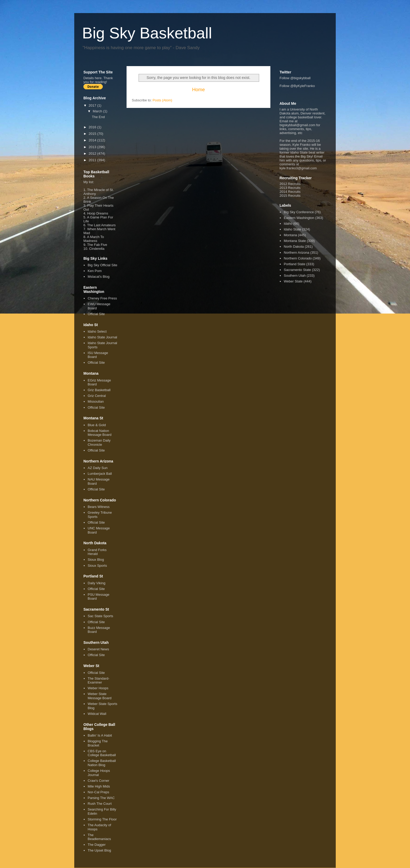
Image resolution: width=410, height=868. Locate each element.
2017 (93, 105)
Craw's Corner (98, 781)
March (98, 111)
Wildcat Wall (97, 714)
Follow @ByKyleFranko (297, 86)
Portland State (294, 264)
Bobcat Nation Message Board (99, 433)
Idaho (288, 224)
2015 (93, 134)
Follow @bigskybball (295, 78)
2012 (93, 154)
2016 (93, 127)
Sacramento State (297, 270)
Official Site (96, 314)
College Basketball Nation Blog (102, 763)
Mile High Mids (99, 786)
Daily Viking (96, 583)
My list (88, 182)
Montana (290, 235)
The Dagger (97, 845)
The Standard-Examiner (98, 681)
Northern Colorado (298, 258)
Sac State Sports (100, 616)
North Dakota (294, 247)
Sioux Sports (97, 566)
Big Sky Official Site (102, 265)
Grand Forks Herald (97, 552)
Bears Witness (99, 507)
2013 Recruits (290, 188)
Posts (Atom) (163, 100)
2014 (93, 140)
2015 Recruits (290, 196)
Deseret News (98, 649)
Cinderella (97, 249)
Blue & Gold (97, 425)
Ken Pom (95, 271)
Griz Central (97, 396)
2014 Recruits (290, 192)
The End (98, 117)
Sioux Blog (96, 560)
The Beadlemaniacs (99, 837)
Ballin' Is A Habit (100, 735)
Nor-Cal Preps (98, 792)
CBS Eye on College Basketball (102, 753)
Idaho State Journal (102, 337)
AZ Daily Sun (98, 468)
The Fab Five (97, 245)
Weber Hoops (98, 688)
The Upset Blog (99, 850)
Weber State (293, 281)
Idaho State (292, 229)
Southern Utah (295, 276)
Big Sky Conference (299, 212)
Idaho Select (97, 331)
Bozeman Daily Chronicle (99, 442)
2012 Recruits (290, 184)
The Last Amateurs (101, 225)
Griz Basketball (99, 390)
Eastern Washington (299, 218)
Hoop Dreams (98, 213)
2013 (93, 147)
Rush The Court (100, 804)
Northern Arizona (297, 253)
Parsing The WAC (101, 798)
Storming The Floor (102, 819)
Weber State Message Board (99, 696)
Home (199, 90)
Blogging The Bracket (98, 743)
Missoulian (96, 401)
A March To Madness (94, 239)
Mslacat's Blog (98, 277)
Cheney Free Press (102, 298)
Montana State (295, 241)
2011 (93, 160)
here (98, 78)
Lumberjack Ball (100, 474)
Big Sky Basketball (147, 33)
